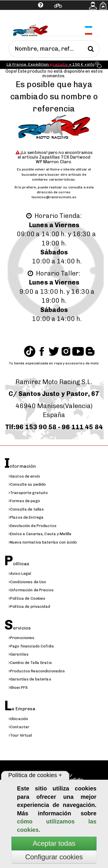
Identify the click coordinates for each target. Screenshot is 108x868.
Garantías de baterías (30, 679)
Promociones (21, 638)
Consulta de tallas (26, 509)
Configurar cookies (54, 857)
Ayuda (22, 19)
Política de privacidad (29, 607)
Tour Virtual (20, 735)
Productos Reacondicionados (37, 671)
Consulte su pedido (27, 484)
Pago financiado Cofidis (31, 646)
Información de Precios (31, 590)
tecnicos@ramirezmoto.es (54, 197)
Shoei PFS (18, 688)
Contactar (19, 727)
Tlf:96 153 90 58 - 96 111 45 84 (54, 427)
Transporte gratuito (28, 493)
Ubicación (18, 719)
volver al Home (47, 169)
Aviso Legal (20, 574)
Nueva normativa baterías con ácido (43, 542)
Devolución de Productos (33, 526)
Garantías (19, 654)
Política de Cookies (27, 598)
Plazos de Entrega (26, 517)
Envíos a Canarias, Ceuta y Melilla (40, 534)
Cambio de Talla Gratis (30, 663)
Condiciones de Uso (27, 582)
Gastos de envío (24, 476)
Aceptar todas (54, 843)
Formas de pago (24, 501)
